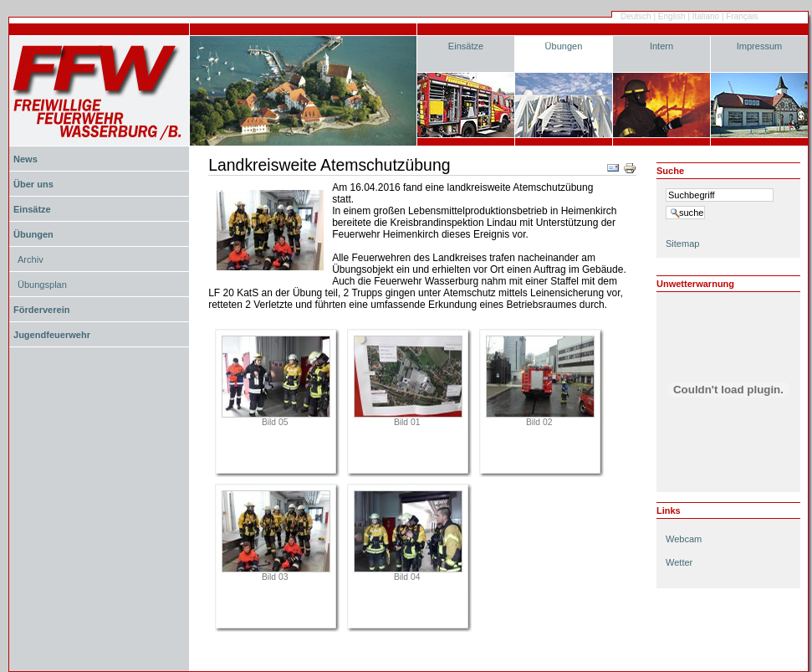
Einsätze (466, 46)
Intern (661, 46)
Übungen (564, 46)
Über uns (33, 184)
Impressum (760, 46)
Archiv (31, 259)
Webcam (684, 539)
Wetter (679, 562)
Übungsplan (42, 285)
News (26, 159)
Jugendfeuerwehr (52, 335)
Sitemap (682, 244)
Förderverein (41, 310)
